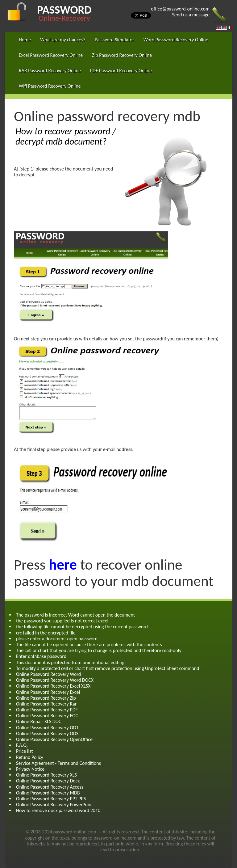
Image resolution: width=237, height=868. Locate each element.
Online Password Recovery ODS (47, 733)
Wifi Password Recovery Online (50, 86)
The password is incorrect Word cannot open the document (75, 615)
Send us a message (191, 15)
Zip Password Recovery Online (122, 55)
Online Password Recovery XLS (46, 775)
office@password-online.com (180, 9)
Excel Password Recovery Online (51, 55)
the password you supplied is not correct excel (62, 621)
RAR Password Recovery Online (50, 71)
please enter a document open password (57, 639)
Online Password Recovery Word (48, 674)
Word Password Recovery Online (176, 40)
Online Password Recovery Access (50, 787)
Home (25, 40)
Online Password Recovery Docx (48, 781)
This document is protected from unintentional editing (70, 662)
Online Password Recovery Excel (48, 692)
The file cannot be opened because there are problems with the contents (89, 645)
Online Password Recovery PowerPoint (54, 805)
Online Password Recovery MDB (48, 793)
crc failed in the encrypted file (46, 633)
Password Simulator (114, 40)
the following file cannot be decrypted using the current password (82, 627)
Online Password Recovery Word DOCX (55, 680)
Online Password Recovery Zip (46, 698)
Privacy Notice (30, 769)
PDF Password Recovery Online (121, 71)
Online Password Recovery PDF (47, 710)
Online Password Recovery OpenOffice (54, 739)
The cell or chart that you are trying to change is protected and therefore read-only (99, 650)
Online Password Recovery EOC (47, 716)
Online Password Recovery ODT (47, 728)
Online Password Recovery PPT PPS (51, 799)
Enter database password (41, 656)
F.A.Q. (22, 745)
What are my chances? (63, 40)
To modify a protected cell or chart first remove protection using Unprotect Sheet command (108, 668)
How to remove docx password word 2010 (58, 810)
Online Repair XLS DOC (39, 721)
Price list (25, 751)
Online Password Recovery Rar (46, 704)
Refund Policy (30, 757)
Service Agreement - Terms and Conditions (58, 763)
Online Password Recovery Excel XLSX (53, 686)
